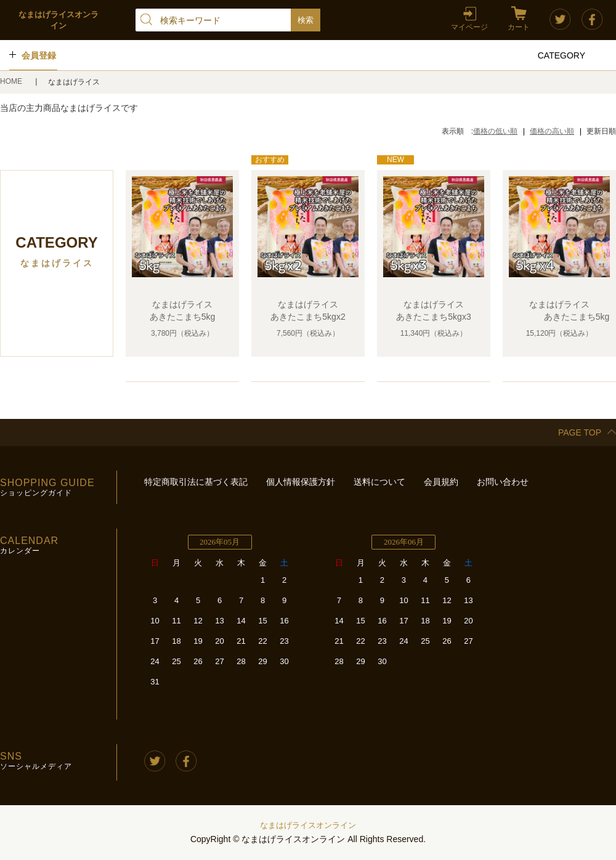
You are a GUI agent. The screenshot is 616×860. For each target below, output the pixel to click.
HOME (12, 81)
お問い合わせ (503, 482)
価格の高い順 (552, 131)
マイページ (469, 27)
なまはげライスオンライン (308, 825)
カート (519, 27)
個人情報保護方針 (301, 482)
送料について (379, 482)
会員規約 (441, 482)
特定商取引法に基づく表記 (196, 482)
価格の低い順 (495, 131)
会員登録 (39, 55)
